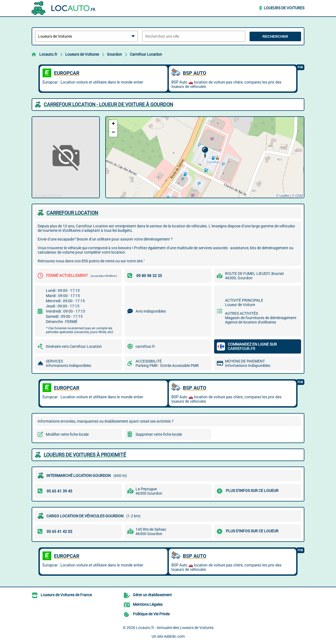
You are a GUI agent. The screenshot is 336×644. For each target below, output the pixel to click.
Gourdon (114, 54)
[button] (205, 152)
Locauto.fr (48, 54)
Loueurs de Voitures (284, 8)
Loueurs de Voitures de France (66, 595)
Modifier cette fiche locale (67, 434)
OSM (299, 196)
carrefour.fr (145, 346)
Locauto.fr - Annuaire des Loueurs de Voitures (175, 628)
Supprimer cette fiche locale (159, 434)
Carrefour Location (146, 54)
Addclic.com (174, 636)
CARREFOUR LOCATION (72, 213)
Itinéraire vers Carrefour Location (74, 346)
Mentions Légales (148, 604)
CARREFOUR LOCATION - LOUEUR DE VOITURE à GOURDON (108, 104)
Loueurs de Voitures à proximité (85, 455)
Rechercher (275, 36)
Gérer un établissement (152, 595)
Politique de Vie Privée (151, 614)
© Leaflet (283, 196)
